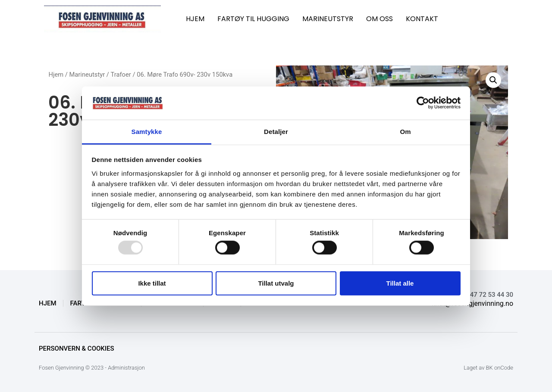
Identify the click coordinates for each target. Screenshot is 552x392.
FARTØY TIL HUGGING (253, 19)
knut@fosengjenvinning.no (472, 303)
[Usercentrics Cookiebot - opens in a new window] (423, 103)
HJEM (195, 19)
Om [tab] (405, 132)
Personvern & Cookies (77, 348)
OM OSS (379, 19)
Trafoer (121, 75)
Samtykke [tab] (147, 132)
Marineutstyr (87, 75)
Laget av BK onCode (488, 368)
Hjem (56, 75)
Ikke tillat (152, 283)
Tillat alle (400, 283)
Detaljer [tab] (276, 132)
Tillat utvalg (276, 283)
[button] (493, 80)
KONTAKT (422, 19)
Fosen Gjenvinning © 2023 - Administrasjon (92, 368)
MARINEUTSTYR (328, 19)
